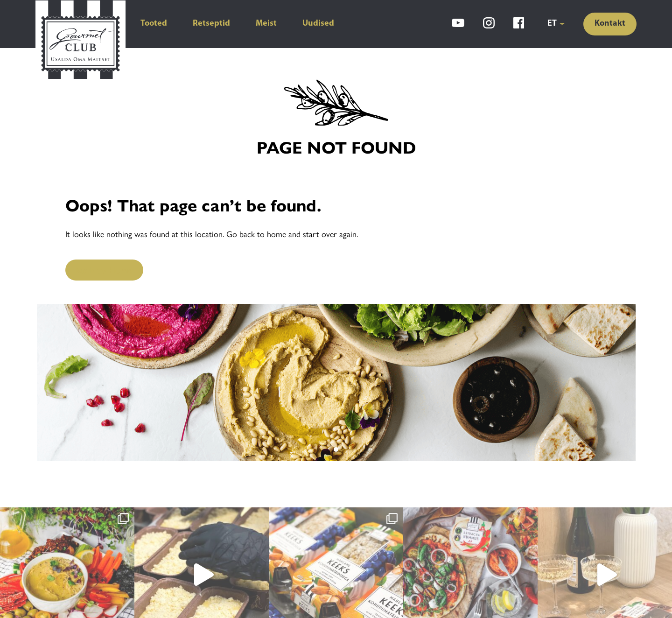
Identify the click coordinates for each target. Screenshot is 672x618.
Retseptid (211, 24)
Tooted (154, 24)
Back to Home (104, 270)
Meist (266, 24)
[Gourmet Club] (80, 41)
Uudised (318, 24)
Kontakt (610, 24)
